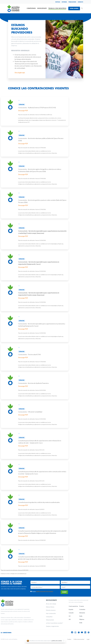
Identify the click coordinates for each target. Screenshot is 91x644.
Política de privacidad (79, 639)
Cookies (69, 639)
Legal (88, 639)
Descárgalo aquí (20, 73)
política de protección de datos (45, 591)
